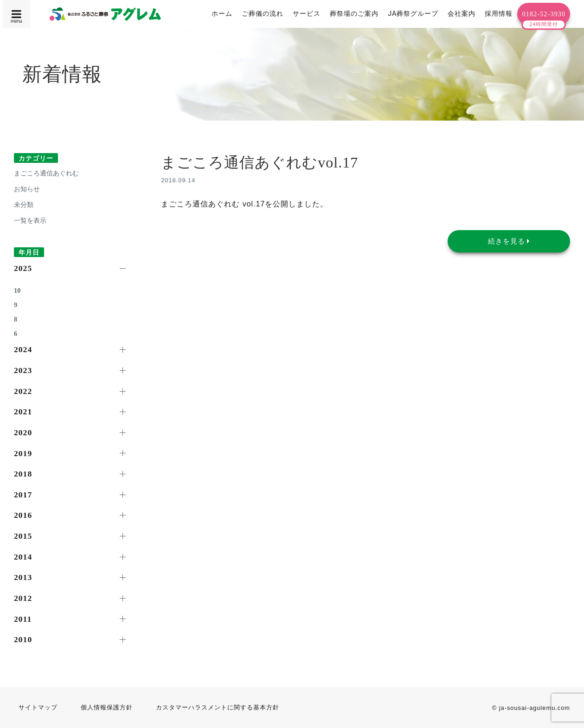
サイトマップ (38, 707)
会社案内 (462, 14)
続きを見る (509, 241)
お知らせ (27, 189)
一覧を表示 (30, 220)
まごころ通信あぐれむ (46, 173)
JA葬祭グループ (413, 14)
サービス (307, 14)
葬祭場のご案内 (354, 14)
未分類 (24, 205)
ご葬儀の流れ (263, 14)
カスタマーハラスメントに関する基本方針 (218, 707)
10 (17, 290)
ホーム (222, 14)
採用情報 (499, 14)
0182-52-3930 (544, 14)
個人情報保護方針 (107, 707)
